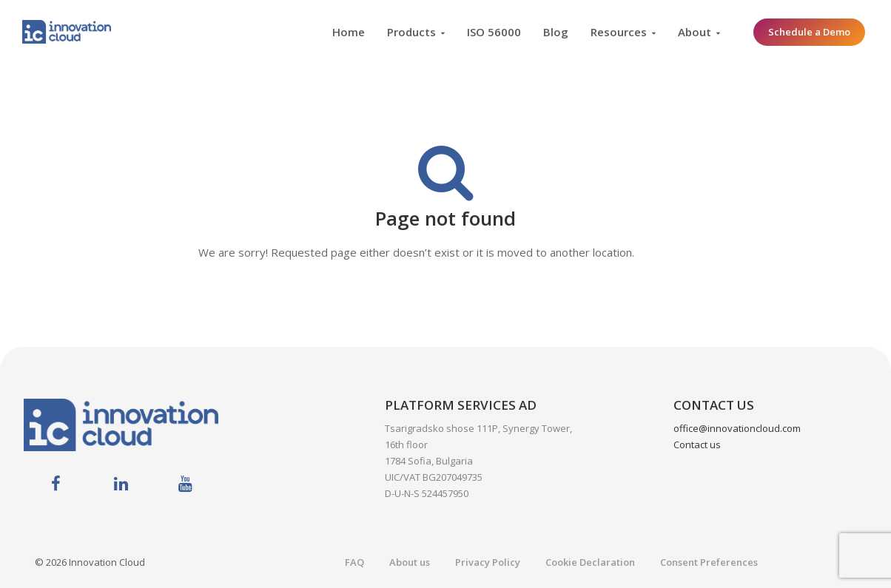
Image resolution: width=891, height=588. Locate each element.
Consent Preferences (709, 562)
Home (349, 32)
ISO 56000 (494, 32)
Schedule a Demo (809, 32)
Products (411, 32)
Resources (619, 32)
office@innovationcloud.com (737, 428)
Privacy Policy (488, 562)
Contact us (697, 445)
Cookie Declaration (590, 562)
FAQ (354, 562)
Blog (556, 32)
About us (410, 562)
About (695, 32)
